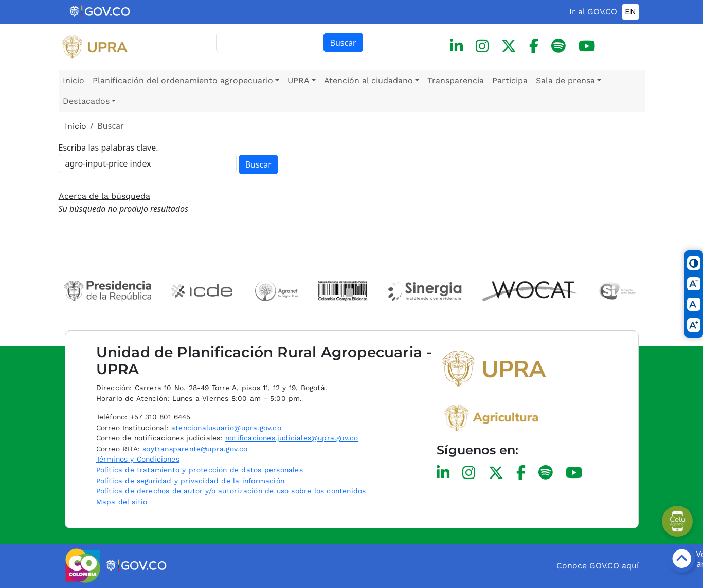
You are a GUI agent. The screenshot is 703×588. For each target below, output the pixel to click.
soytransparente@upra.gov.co (195, 449)
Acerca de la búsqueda (104, 196)
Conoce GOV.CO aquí (598, 566)
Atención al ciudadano (368, 80)
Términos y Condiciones (138, 459)
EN (630, 12)
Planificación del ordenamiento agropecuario (183, 80)
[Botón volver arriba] (681, 559)
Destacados (86, 101)
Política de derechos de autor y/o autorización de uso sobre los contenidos (231, 491)
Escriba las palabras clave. (109, 148)
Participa (510, 80)
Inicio (74, 80)
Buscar (343, 43)
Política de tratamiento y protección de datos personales (200, 470)
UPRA (299, 80)
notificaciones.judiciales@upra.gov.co (292, 438)
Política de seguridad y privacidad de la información (190, 481)
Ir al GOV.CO (593, 12)
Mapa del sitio (122, 502)
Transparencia (456, 80)
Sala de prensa (565, 80)
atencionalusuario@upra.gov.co (226, 428)
